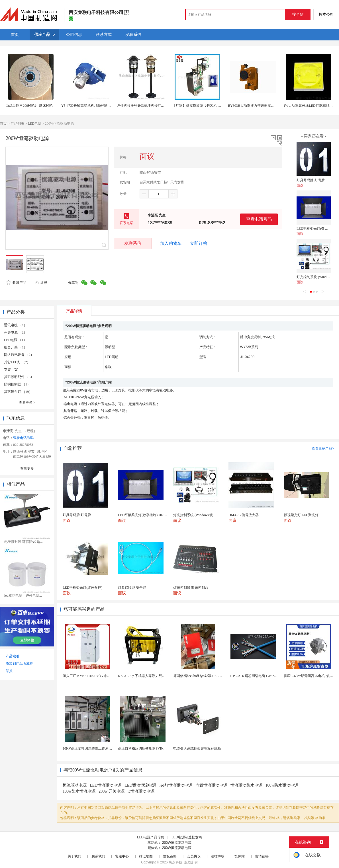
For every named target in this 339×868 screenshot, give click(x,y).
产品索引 (13, 656)
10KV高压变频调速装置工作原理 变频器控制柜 (98, 748)
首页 (3, 124)
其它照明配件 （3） (19, 377)
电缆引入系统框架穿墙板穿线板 (197, 748)
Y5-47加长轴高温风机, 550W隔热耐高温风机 (95, 106)
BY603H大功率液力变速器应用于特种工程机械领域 (266, 106)
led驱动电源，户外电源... (23, 596)
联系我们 (98, 856)
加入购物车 (171, 243)
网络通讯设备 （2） (19, 355)
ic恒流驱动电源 (141, 791)
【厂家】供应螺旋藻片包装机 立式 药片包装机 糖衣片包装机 (218, 106)
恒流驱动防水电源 (246, 785)
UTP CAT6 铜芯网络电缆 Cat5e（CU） (257, 676)
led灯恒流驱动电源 (176, 785)
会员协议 (194, 856)
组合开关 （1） (16, 347)
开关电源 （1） (16, 333)
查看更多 (27, 403)
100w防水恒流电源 (79, 791)
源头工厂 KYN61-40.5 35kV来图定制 (90, 676)
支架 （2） (12, 370)
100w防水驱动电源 (282, 785)
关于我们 (74, 856)
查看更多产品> (323, 448)
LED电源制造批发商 (187, 837)
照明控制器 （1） (17, 384)
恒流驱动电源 (75, 785)
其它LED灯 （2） (17, 362)
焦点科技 (175, 862)
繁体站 (240, 856)
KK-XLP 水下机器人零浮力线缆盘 (143, 676)
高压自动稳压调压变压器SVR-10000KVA (148, 748)
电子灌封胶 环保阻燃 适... (24, 542)
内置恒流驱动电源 (211, 785)
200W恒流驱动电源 (177, 843)
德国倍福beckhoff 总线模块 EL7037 (199, 676)
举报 (41, 283)
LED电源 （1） (15, 340)
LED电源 (35, 124)
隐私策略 (170, 856)
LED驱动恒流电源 (140, 785)
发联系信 (133, 243)
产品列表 (17, 124)
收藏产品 (16, 283)
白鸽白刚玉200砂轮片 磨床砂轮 (29, 106)
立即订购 (199, 243)
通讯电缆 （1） (16, 325)
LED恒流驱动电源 (106, 785)
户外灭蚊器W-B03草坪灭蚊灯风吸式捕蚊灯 (149, 106)
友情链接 (262, 856)
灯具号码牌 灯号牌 (311, 180)
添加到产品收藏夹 (19, 664)
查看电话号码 (259, 219)
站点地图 (146, 856)
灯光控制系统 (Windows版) (317, 277)
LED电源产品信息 (151, 837)
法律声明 (218, 856)
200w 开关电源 (112, 791)
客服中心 (122, 856)
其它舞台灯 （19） (18, 392)
